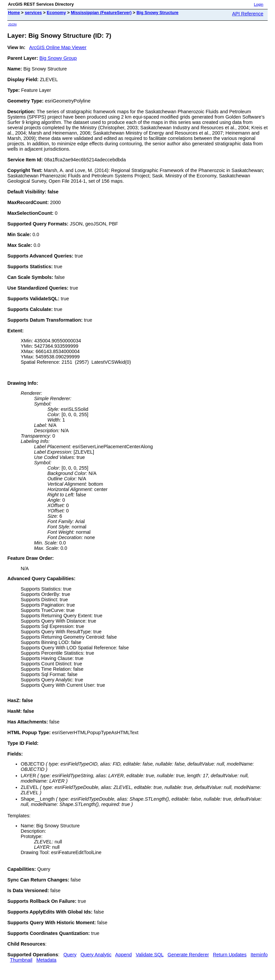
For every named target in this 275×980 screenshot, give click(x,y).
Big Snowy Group (58, 58)
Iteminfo (259, 955)
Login (259, 4)
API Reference (248, 14)
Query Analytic (96, 955)
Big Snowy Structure (158, 13)
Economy (56, 13)
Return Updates (230, 955)
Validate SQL (150, 955)
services (33, 13)
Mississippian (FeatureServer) (101, 13)
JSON (12, 24)
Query (70, 955)
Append (123, 955)
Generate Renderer (188, 955)
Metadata (46, 960)
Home (14, 13)
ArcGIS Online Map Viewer (58, 47)
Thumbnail (21, 960)
